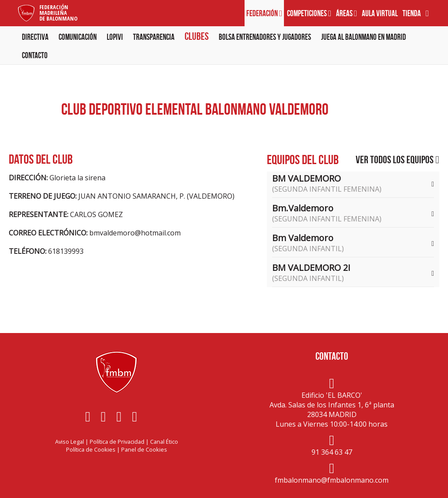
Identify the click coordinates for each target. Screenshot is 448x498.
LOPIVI (115, 37)
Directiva (35, 37)
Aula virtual (380, 13)
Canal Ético (164, 442)
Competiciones (309, 13)
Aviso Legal (70, 442)
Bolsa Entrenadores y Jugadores (265, 37)
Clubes (197, 36)
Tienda (412, 13)
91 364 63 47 (332, 452)
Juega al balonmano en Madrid (364, 37)
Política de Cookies (91, 449)
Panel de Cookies (144, 449)
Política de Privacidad (117, 442)
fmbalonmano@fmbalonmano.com (332, 480)
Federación (264, 13)
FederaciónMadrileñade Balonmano (58, 13)
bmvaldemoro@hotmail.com (135, 233)
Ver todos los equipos (397, 160)
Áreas (346, 13)
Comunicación (78, 37)
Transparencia (154, 37)
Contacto (35, 55)
